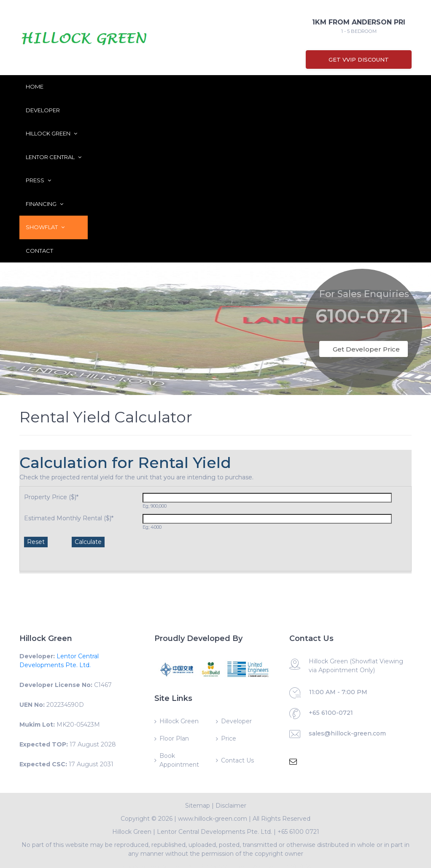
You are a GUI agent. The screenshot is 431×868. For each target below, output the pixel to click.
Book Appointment (179, 760)
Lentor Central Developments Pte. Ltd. (214, 832)
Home (35, 87)
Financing (44, 204)
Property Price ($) (51, 497)
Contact (39, 251)
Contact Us (237, 760)
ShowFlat (45, 227)
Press (38, 180)
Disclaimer (231, 806)
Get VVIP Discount (359, 59)
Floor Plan (174, 738)
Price (229, 738)
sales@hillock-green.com (347, 733)
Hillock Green (51, 133)
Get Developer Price (366, 349)
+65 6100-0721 (331, 713)
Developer (43, 110)
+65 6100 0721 (298, 832)
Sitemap (198, 806)
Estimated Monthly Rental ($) (69, 518)
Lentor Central (54, 157)
